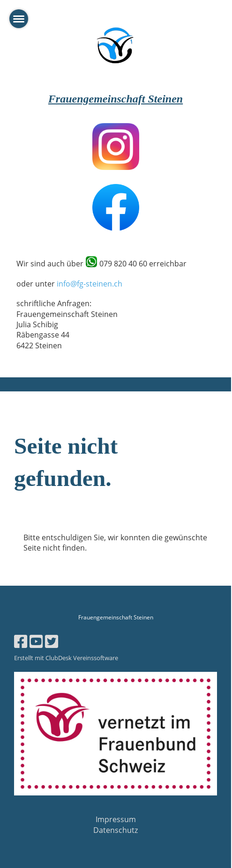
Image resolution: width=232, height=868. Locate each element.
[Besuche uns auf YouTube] (36, 641)
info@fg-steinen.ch (90, 284)
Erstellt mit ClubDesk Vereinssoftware (66, 658)
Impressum (116, 819)
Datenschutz (116, 830)
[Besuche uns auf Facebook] (21, 641)
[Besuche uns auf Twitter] (52, 641)
